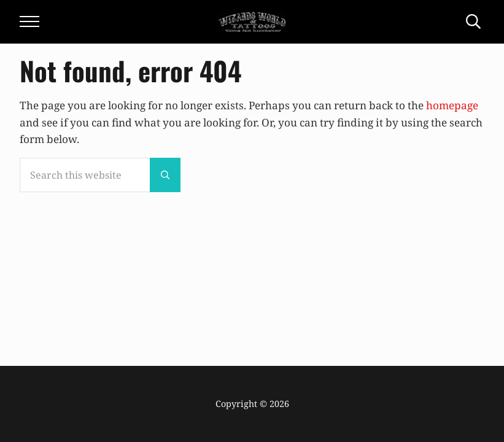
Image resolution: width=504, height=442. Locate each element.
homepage (452, 105)
